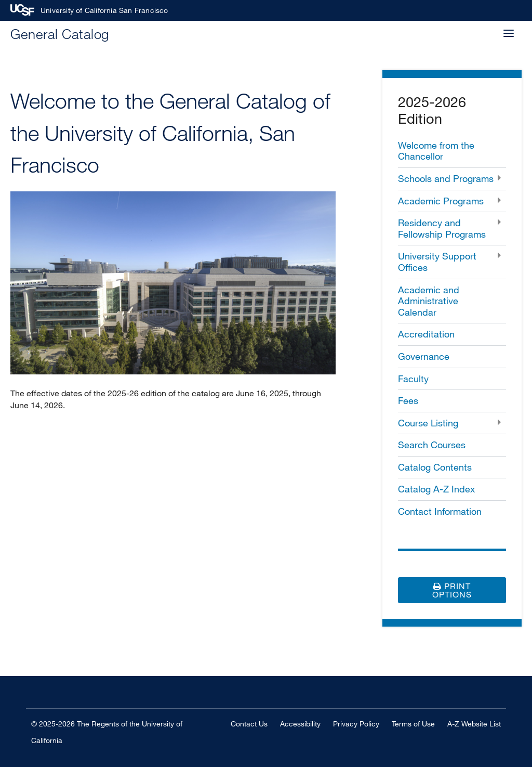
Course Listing (428, 423)
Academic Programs (441, 201)
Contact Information (440, 511)
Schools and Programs (446, 178)
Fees (408, 400)
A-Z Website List (474, 724)
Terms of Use (413, 724)
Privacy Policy (356, 724)
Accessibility (300, 724)
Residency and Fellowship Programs (442, 228)
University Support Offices (437, 262)
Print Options (452, 590)
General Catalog (60, 34)
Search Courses (432, 445)
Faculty (413, 379)
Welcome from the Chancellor (436, 151)
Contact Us (249, 724)
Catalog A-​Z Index (436, 489)
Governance (424, 356)
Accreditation (426, 334)
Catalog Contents (435, 467)
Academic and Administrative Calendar (429, 301)
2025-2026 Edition (432, 110)
